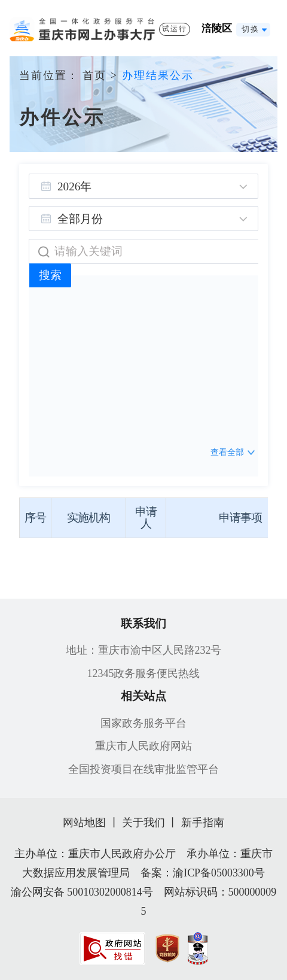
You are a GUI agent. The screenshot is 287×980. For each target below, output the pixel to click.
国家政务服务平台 (143, 723)
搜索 (50, 275)
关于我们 (143, 823)
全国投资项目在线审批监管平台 (143, 769)
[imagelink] (112, 949)
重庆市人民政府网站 (143, 746)
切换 (250, 29)
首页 (94, 75)
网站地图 (84, 823)
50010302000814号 (110, 892)
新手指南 (203, 823)
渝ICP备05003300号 (219, 873)
